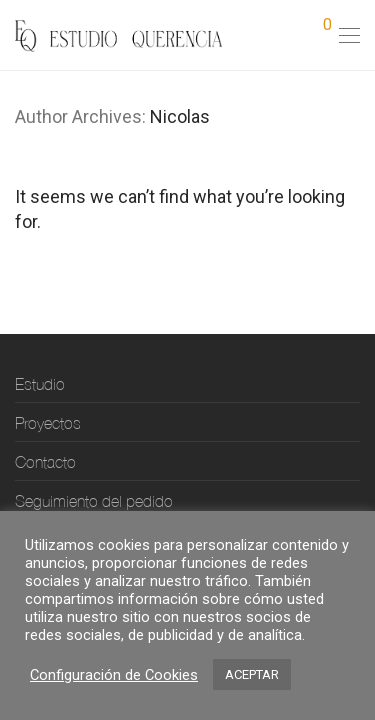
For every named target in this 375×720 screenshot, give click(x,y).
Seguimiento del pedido (94, 501)
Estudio (40, 384)
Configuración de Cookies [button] (114, 675)
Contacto (45, 462)
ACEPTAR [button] (252, 674)
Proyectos (48, 423)
